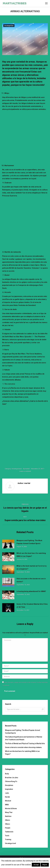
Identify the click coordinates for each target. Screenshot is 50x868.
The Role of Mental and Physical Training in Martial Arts (25, 743)
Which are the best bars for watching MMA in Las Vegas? (31, 555)
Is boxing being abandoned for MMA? (31, 591)
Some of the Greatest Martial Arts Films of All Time (32, 606)
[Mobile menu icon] (46, 3)
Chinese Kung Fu (11, 781)
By (26, 469)
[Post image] (8, 544)
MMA (7, 805)
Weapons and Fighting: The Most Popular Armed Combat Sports (29, 542)
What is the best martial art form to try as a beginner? (32, 567)
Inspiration (9, 789)
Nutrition (8, 816)
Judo (7, 793)
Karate (7, 797)
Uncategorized (9, 26)
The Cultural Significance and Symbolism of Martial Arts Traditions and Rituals (24, 738)
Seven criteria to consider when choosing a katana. (24, 747)
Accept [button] (36, 865)
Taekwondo (9, 832)
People (8, 828)
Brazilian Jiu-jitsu (12, 778)
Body (7, 774)
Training (8, 839)
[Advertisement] (25, 137)
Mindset (8, 801)
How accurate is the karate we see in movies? (31, 580)
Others (8, 820)
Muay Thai (9, 812)
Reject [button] (45, 865)
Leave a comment (25, 471)
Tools (7, 836)
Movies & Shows (11, 809)
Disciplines (9, 785)
